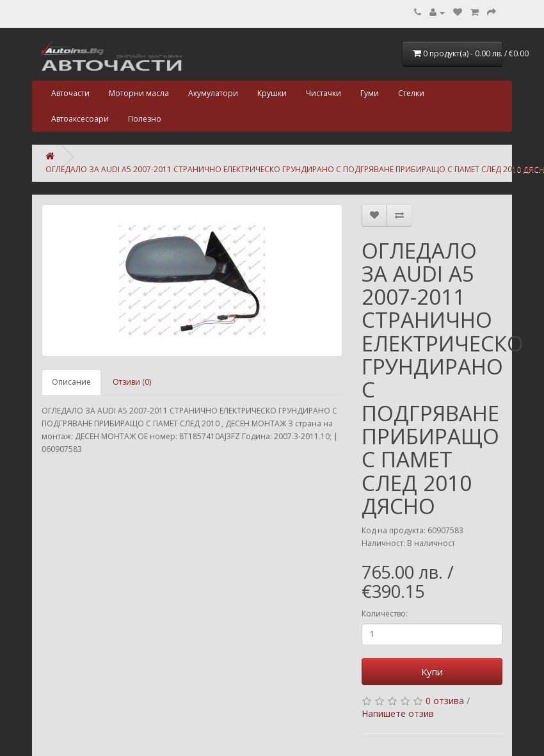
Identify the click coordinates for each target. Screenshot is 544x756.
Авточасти (70, 93)
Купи (432, 672)
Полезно (145, 119)
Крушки (272, 93)
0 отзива (445, 701)
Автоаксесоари (80, 119)
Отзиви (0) (132, 382)
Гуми (370, 93)
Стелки (411, 93)
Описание (71, 382)
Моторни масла (139, 93)
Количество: (385, 614)
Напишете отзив (398, 713)
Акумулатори (213, 93)
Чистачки (324, 93)
